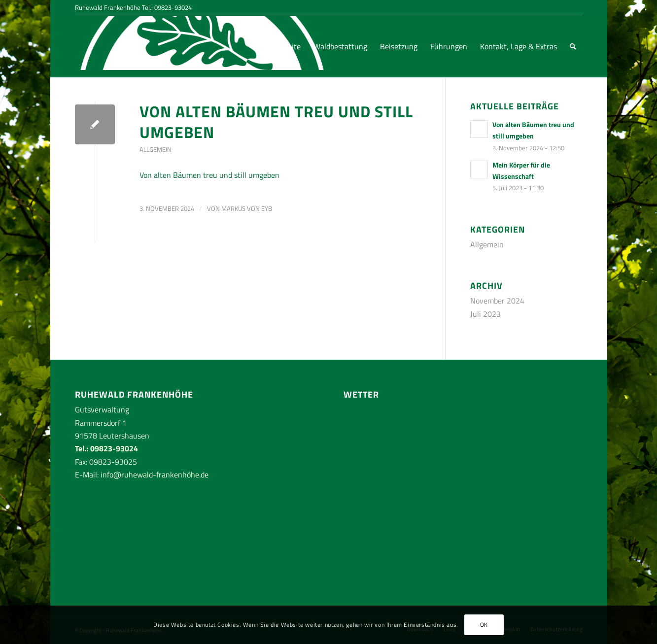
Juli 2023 (485, 314)
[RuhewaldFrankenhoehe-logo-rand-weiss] (112, 47)
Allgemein (156, 149)
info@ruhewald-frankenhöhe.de (155, 475)
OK (484, 625)
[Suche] (573, 47)
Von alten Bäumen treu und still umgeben (276, 122)
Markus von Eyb (247, 208)
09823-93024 (173, 7)
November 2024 (497, 301)
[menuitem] (284, 47)
